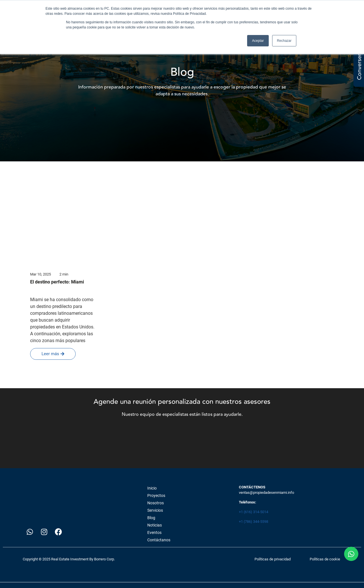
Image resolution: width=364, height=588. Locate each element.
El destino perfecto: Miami (57, 282)
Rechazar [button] (284, 41)
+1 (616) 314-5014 (254, 512)
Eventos (154, 533)
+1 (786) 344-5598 (254, 522)
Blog (151, 518)
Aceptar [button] (258, 41)
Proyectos (156, 496)
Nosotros (156, 503)
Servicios (155, 510)
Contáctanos (159, 540)
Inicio (152, 488)
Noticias (155, 525)
